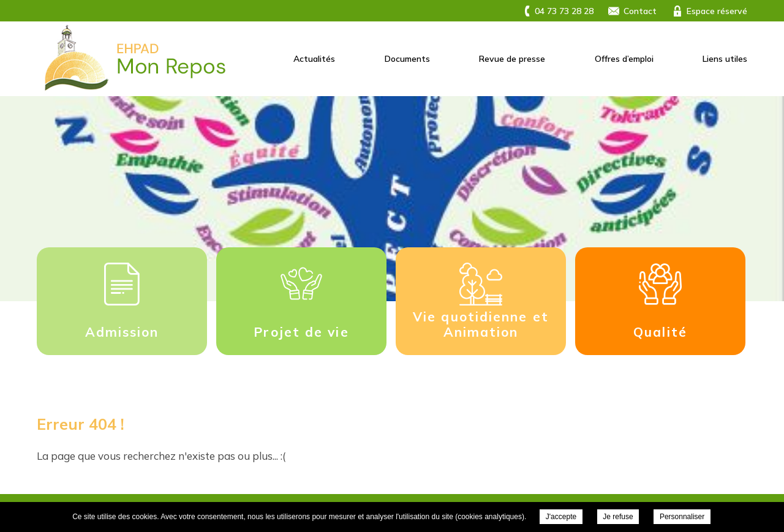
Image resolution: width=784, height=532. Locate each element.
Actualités (314, 59)
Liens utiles (725, 59)
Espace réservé (717, 11)
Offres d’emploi (624, 59)
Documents (407, 59)
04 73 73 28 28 (564, 11)
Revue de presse (512, 59)
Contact (640, 11)
